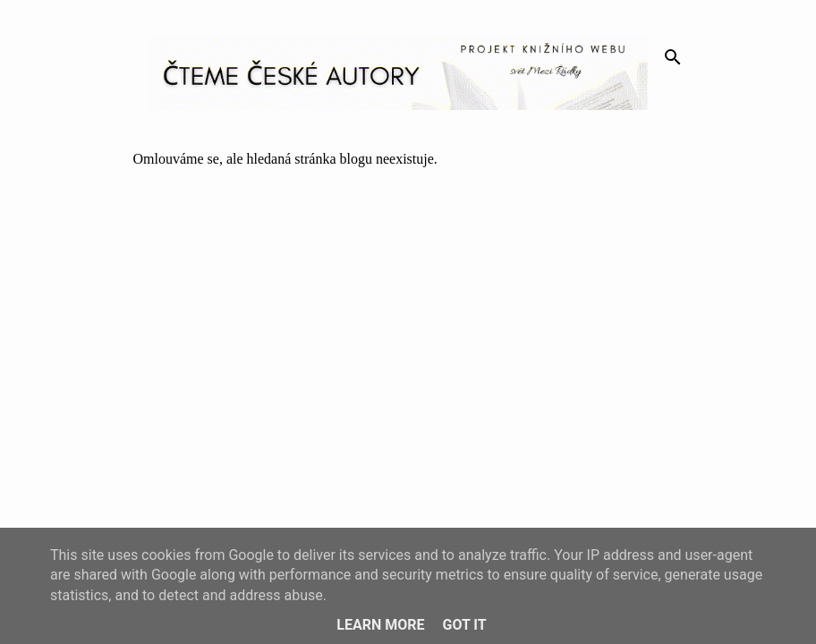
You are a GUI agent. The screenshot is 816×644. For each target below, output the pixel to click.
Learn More (380, 625)
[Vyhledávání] (673, 57)
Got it (464, 625)
